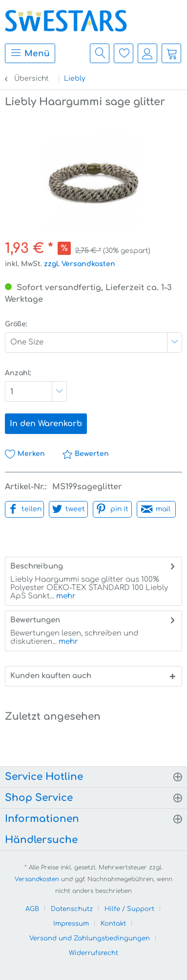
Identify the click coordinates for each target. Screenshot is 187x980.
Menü (30, 52)
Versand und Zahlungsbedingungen (90, 938)
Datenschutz (72, 909)
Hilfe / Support (129, 909)
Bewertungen (35, 620)
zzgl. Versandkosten (80, 264)
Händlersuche (41, 840)
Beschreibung (37, 566)
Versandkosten (37, 879)
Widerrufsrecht (93, 953)
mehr (65, 596)
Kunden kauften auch (51, 676)
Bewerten (85, 454)
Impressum (71, 924)
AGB (32, 909)
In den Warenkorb (46, 424)
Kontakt (113, 924)
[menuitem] (28, 53)
